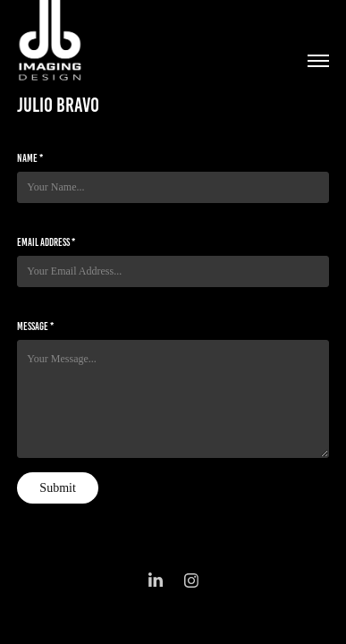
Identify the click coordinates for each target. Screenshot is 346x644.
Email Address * (46, 242)
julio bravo (58, 105)
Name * (30, 158)
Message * (35, 326)
